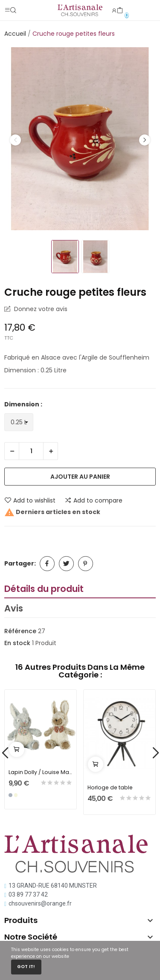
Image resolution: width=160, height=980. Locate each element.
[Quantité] (31, 451)
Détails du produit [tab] (44, 589)
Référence (20, 631)
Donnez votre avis (40, 309)
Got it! (26, 967)
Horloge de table (110, 787)
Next (145, 140)
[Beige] (16, 795)
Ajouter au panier (80, 477)
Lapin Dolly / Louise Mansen (41, 772)
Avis (14, 608)
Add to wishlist (30, 500)
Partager (47, 564)
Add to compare (93, 500)
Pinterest (86, 564)
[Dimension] (19, 422)
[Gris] (10, 795)
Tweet (66, 564)
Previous (15, 140)
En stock (17, 643)
